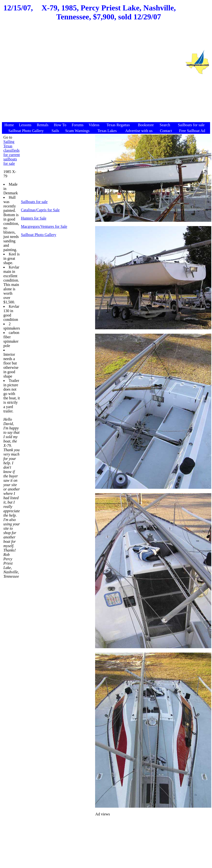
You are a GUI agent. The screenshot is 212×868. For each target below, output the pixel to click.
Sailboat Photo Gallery (38, 235)
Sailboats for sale (34, 202)
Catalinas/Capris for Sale (40, 210)
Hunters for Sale (34, 218)
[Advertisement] (92, 74)
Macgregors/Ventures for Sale (44, 226)
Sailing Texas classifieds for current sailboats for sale (12, 153)
